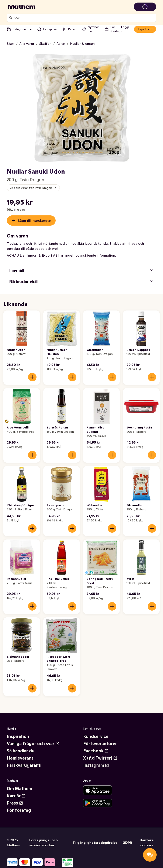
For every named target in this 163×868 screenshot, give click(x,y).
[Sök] (11, 18)
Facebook (96, 751)
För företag (19, 810)
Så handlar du (21, 751)
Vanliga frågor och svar (33, 744)
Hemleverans (20, 758)
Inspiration (18, 736)
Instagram (96, 765)
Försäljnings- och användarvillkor (44, 843)
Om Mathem (19, 789)
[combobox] (84, 18)
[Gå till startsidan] (22, 7)
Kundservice (96, 736)
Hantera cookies (147, 843)
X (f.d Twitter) (100, 758)
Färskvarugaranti (24, 765)
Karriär (16, 796)
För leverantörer (100, 744)
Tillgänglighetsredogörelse (95, 843)
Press (15, 803)
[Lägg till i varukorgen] (32, 377)
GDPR (127, 843)
